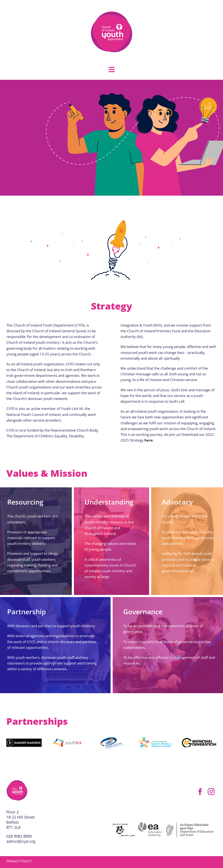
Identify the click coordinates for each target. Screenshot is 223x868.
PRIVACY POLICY (19, 861)
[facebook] (200, 792)
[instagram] (211, 792)
